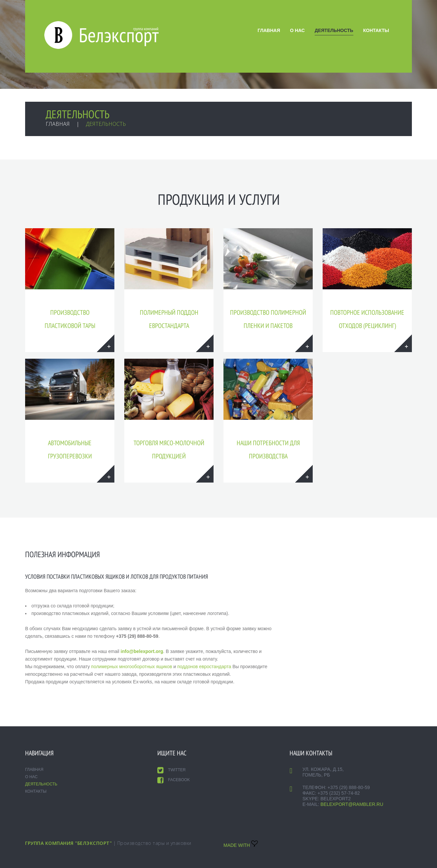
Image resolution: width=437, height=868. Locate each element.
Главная (269, 30)
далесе (205, 343)
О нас (297, 30)
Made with (241, 845)
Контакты (376, 30)
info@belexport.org (142, 651)
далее (106, 343)
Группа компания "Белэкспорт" (68, 843)
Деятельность (334, 30)
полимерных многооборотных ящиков (132, 667)
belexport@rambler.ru (352, 804)
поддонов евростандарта (204, 667)
